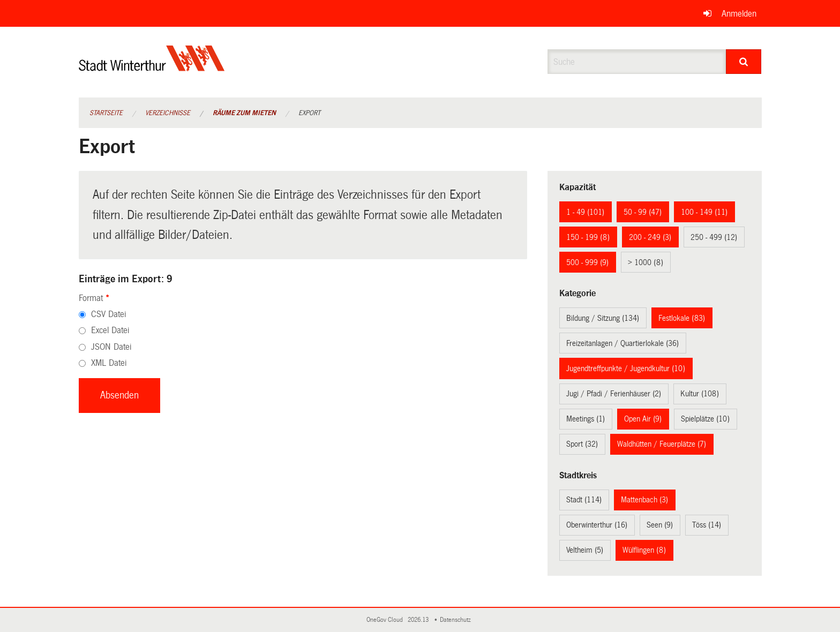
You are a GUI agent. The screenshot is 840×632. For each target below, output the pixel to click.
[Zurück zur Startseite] (152, 67)
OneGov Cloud (386, 620)
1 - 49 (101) (585, 212)
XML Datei (109, 363)
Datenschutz (457, 620)
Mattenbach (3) (644, 500)
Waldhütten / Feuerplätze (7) (662, 444)
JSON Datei (111, 347)
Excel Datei (110, 330)
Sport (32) (582, 444)
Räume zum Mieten (244, 113)
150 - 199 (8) (588, 237)
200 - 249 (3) (650, 237)
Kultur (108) (700, 394)
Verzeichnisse (168, 113)
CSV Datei (108, 314)
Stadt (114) (584, 500)
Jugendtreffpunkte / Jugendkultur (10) (626, 368)
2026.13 (419, 620)
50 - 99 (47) (643, 212)
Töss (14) (707, 525)
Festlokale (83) (682, 318)
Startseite (106, 113)
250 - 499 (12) (714, 237)
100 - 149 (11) (704, 212)
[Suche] (744, 62)
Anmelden (739, 14)
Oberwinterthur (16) (597, 525)
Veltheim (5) (585, 550)
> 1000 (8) (646, 262)
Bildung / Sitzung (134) (603, 318)
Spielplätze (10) (705, 419)
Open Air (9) (643, 419)
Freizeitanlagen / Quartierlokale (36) (622, 343)
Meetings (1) (586, 419)
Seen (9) (660, 525)
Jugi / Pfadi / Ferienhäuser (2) (614, 394)
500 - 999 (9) (587, 262)
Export (309, 113)
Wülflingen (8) (644, 550)
